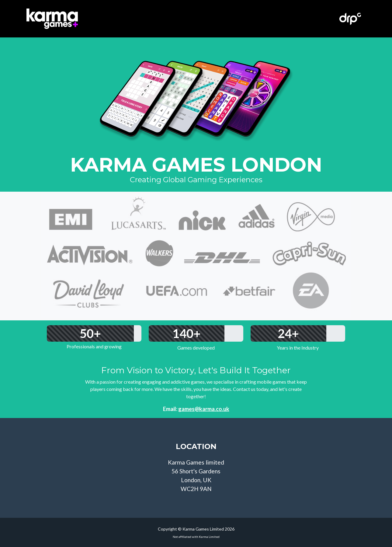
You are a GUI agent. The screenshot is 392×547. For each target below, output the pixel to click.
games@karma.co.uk (204, 409)
